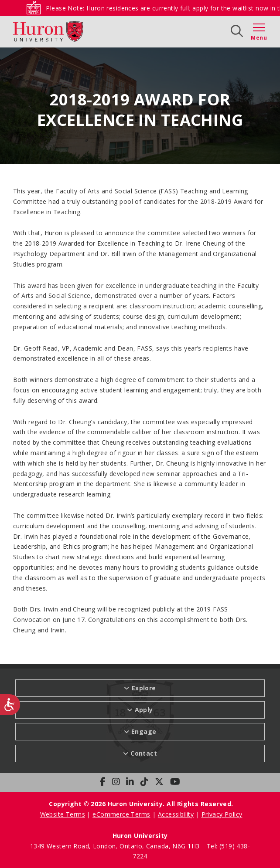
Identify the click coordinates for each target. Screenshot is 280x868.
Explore (144, 688)
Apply (144, 710)
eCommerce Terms (121, 814)
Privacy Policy (222, 814)
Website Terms (63, 814)
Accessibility (176, 814)
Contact (144, 753)
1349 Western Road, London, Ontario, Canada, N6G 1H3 (116, 846)
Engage (144, 731)
